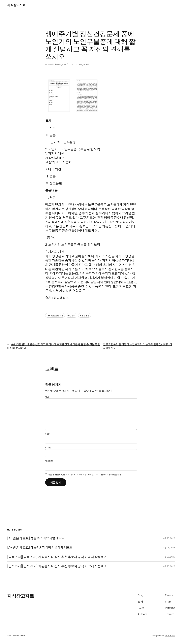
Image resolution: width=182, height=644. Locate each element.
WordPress (170, 635)
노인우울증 (85, 315)
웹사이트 (49, 461)
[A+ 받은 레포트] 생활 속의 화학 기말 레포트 (36, 538)
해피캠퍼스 (61, 298)
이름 (48, 434)
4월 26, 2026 (169, 538)
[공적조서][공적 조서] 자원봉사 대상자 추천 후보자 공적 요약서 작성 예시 (57, 557)
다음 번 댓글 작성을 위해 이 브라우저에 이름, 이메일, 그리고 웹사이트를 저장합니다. (85, 474)
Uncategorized (82, 64)
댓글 (48, 397)
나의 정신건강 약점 (55, 315)
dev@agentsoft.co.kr (64, 64)
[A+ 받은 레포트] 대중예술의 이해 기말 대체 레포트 (40, 547)
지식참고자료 (16, 5)
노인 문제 (71, 315)
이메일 (49, 447)
